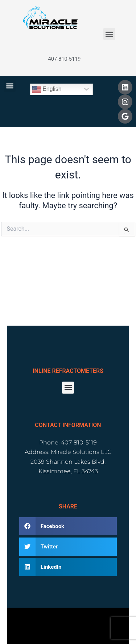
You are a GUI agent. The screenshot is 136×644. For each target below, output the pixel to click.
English (47, 89)
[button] (109, 34)
